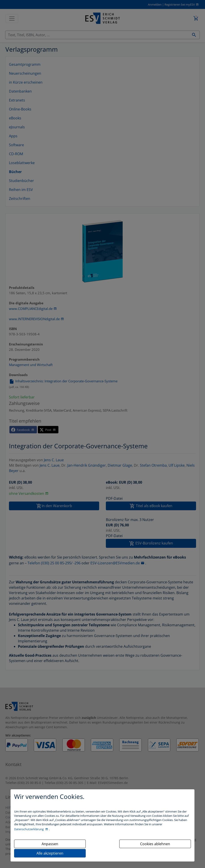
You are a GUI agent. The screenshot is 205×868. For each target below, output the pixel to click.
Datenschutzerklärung (29, 829)
